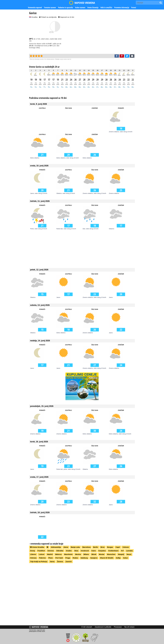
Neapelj (121, 554)
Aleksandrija (56, 547)
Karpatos (102, 551)
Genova (51, 551)
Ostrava (33, 558)
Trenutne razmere (50, 8)
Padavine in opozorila (65, 8)
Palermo (42, 558)
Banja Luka (75, 547)
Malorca (58, 554)
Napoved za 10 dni (66, 17)
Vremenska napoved (35, 8)
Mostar (102, 554)
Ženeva (60, 561)
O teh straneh (87, 627)
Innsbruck (85, 551)
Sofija (118, 558)
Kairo (94, 551)
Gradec (69, 551)
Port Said (59, 558)
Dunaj (33, 551)
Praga (68, 558)
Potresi (134, 8)
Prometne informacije (122, 8)
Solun (125, 558)
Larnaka (129, 551)
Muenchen (111, 554)
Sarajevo (94, 558)
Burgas (110, 547)
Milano (86, 554)
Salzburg (84, 558)
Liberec (33, 554)
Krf (122, 551)
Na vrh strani (129, 627)
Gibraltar (60, 551)
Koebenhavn (113, 551)
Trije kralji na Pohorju (39, 561)
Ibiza (76, 551)
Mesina (78, 554)
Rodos (75, 558)
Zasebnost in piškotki (103, 627)
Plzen (51, 558)
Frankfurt (41, 551)
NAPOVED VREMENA (82, 3)
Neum (129, 554)
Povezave (118, 627)
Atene (66, 547)
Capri (118, 547)
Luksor (42, 554)
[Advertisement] (103, 36)
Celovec (126, 547)
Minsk (94, 554)
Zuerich (69, 561)
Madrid (50, 554)
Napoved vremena (39, 627)
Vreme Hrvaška (37, 547)
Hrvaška (33, 17)
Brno (103, 547)
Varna (52, 561)
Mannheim (68, 554)
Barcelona (86, 547)
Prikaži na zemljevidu (48, 17)
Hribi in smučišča (106, 8)
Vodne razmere (80, 8)
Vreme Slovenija (93, 8)
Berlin (96, 547)
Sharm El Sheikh (107, 558)
